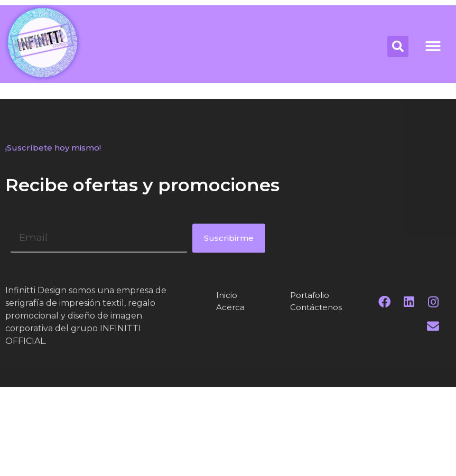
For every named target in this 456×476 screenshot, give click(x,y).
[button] (433, 46)
